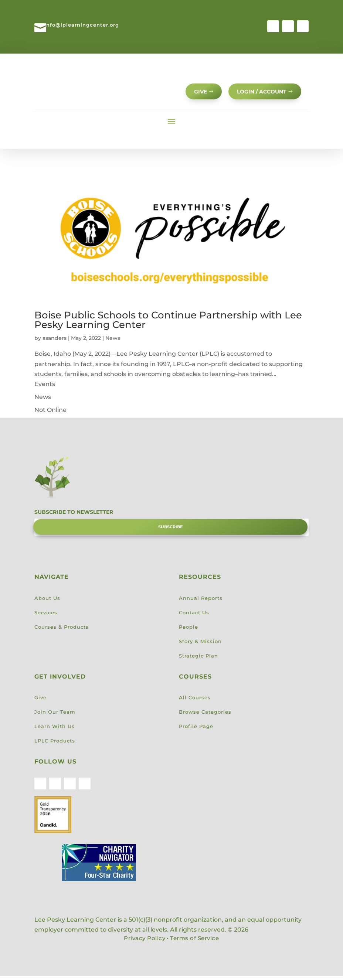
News (113, 342)
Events (45, 388)
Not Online (50, 414)
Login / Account (260, 93)
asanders (55, 342)
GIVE (196, 93)
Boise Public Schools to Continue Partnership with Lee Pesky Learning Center (168, 324)
